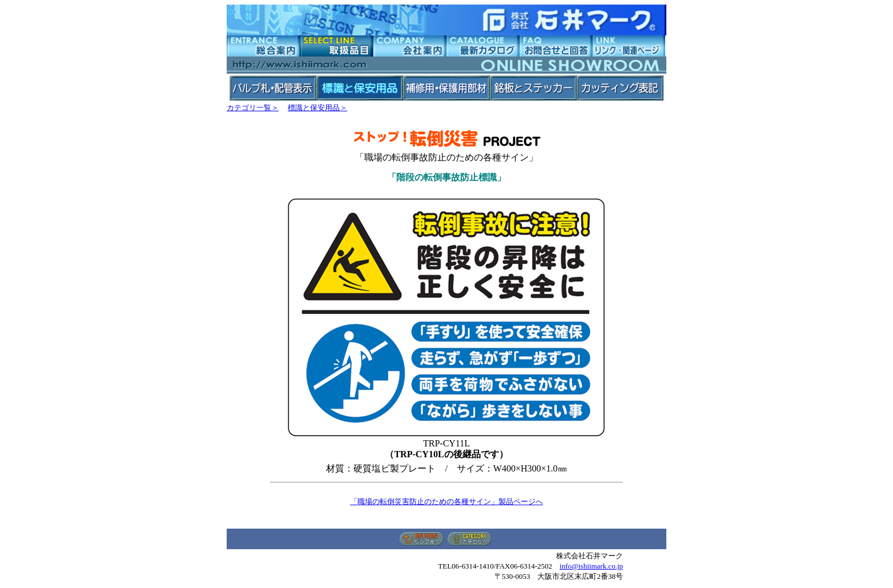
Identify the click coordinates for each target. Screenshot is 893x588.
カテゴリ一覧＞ (253, 108)
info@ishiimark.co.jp (591, 566)
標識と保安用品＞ (317, 108)
